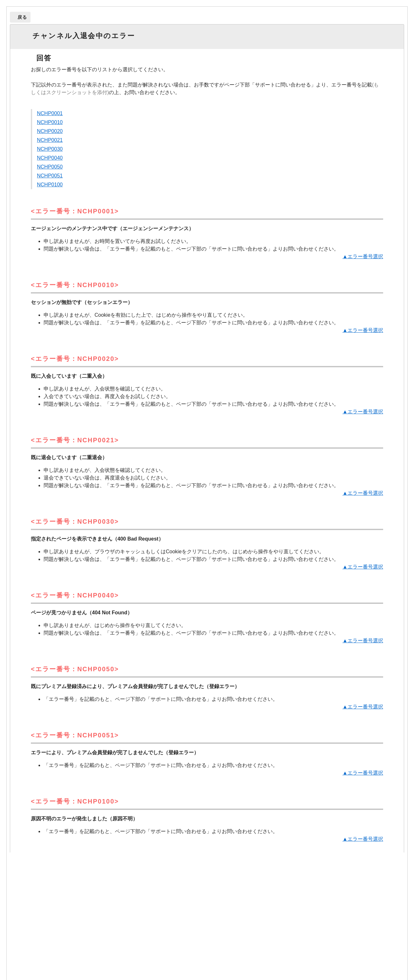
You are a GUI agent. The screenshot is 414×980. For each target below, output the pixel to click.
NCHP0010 (50, 122)
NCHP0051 (50, 176)
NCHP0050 (50, 167)
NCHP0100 (50, 185)
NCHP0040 (50, 158)
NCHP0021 (50, 140)
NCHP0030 (50, 149)
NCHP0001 (50, 113)
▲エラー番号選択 (363, 256)
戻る (22, 17)
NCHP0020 (50, 131)
